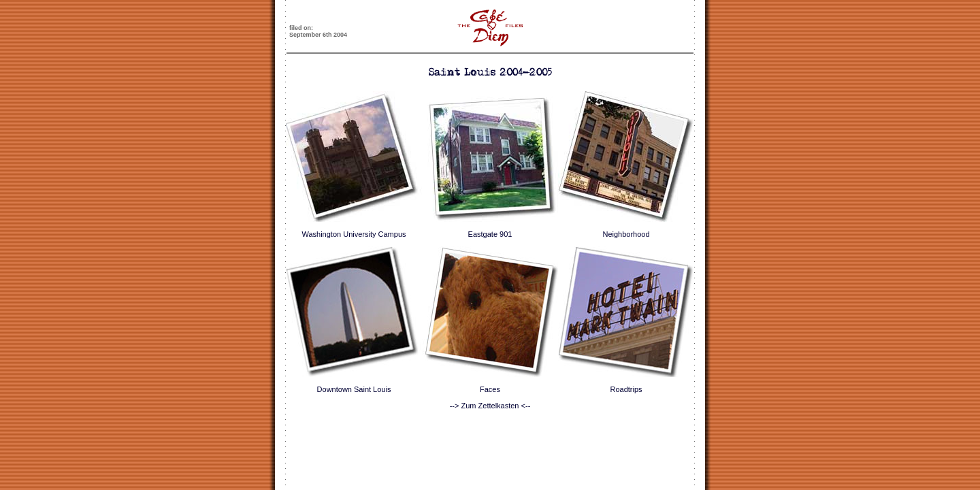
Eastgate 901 (490, 234)
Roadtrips (626, 389)
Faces (490, 389)
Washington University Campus (354, 234)
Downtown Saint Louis (354, 389)
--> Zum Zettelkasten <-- (490, 406)
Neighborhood (626, 234)
